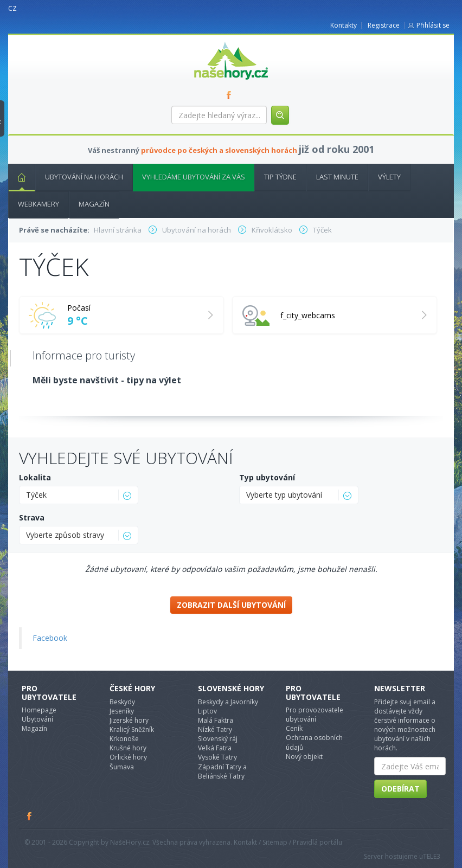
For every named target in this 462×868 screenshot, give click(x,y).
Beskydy (122, 702)
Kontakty (344, 25)
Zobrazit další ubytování (231, 605)
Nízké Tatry (215, 729)
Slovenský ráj (218, 739)
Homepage (39, 710)
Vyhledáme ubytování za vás (194, 177)
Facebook (50, 638)
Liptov (207, 711)
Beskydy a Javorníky (228, 702)
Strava (32, 517)
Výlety (389, 177)
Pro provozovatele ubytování (315, 715)
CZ (12, 8)
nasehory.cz (211, 42)
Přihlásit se (433, 25)
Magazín (94, 204)
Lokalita (35, 477)
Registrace (384, 25)
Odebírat (400, 789)
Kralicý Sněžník (132, 729)
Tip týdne (280, 177)
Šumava (122, 767)
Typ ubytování (267, 477)
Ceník (294, 728)
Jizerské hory (129, 720)
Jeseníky (122, 711)
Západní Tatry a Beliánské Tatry (222, 771)
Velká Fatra (215, 748)
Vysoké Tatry (217, 757)
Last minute (337, 177)
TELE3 (432, 856)
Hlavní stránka (17, 177)
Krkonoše (124, 739)
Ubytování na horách (84, 177)
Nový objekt (304, 757)
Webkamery (39, 204)
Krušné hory (128, 748)
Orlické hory (128, 757)
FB (231, 95)
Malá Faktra (216, 720)
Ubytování (37, 719)
